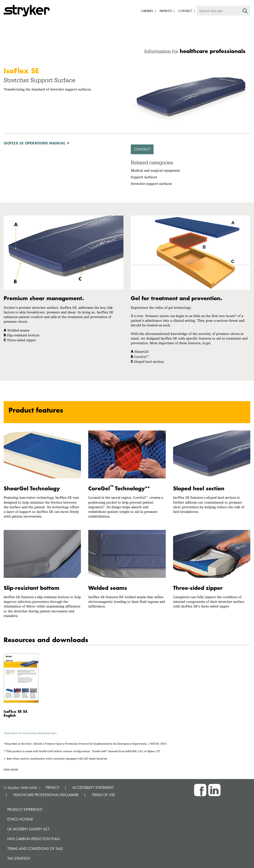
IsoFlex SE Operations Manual (34, 143)
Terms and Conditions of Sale (35, 849)
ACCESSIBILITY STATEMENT (93, 787)
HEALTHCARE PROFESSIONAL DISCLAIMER (46, 795)
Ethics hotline (20, 819)
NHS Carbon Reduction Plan (33, 839)
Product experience (25, 809)
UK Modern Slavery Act (28, 829)
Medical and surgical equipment (155, 170)
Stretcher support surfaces (151, 184)
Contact (142, 149)
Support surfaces (144, 177)
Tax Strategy (19, 858)
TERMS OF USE (103, 795)
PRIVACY (53, 787)
